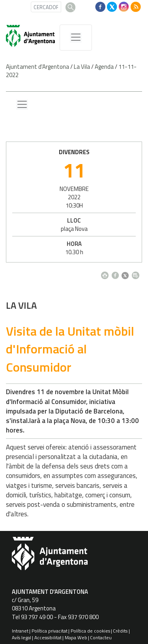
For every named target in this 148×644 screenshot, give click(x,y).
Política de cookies (90, 631)
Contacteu (101, 637)
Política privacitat (50, 631)
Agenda (104, 67)
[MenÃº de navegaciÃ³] (76, 38)
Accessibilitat (48, 637)
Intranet (20, 631)
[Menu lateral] (22, 105)
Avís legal (22, 637)
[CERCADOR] (46, 7)
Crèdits (120, 631)
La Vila (82, 67)
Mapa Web (76, 637)
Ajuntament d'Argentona (37, 67)
